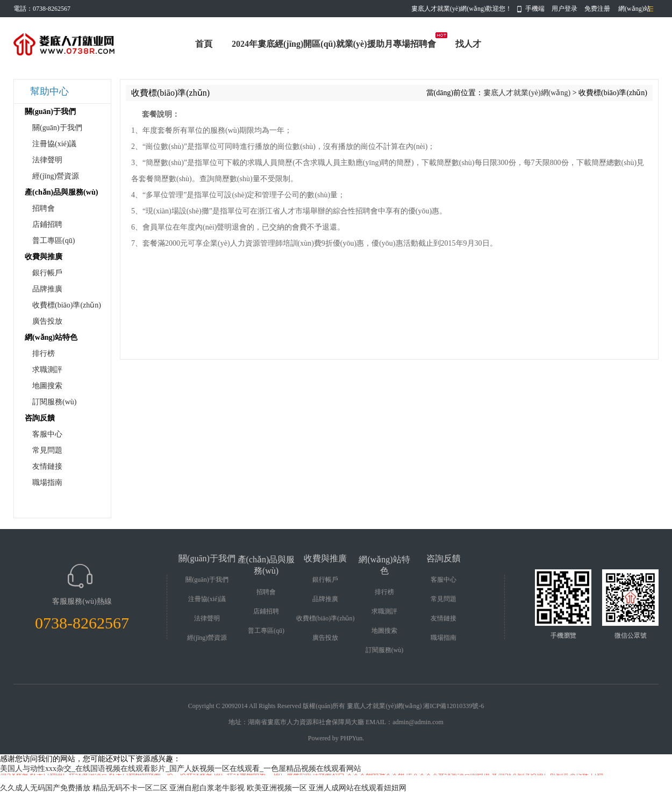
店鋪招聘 (47, 224)
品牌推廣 (47, 289)
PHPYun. (352, 738)
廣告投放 (47, 321)
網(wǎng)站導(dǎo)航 (634, 11)
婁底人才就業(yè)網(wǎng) (527, 93)
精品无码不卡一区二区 (130, 788)
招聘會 (44, 208)
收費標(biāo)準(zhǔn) (67, 305)
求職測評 (47, 370)
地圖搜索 (47, 386)
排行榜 (44, 353)
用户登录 (564, 9)
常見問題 (47, 450)
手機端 (535, 9)
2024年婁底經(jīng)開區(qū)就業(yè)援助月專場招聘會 (334, 44)
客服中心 (47, 434)
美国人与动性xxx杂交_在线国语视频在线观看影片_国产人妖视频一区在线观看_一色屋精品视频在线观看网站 (181, 769)
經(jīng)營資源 (56, 176)
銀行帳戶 (47, 273)
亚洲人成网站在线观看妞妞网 (358, 788)
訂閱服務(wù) (54, 402)
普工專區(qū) (53, 241)
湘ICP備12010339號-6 (453, 706)
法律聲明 (47, 160)
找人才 (468, 44)
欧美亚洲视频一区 (277, 788)
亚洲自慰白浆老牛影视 (207, 788)
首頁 (204, 44)
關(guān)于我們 (57, 128)
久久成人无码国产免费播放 (45, 788)
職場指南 (47, 483)
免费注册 (597, 9)
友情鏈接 (47, 466)
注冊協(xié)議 (54, 144)
